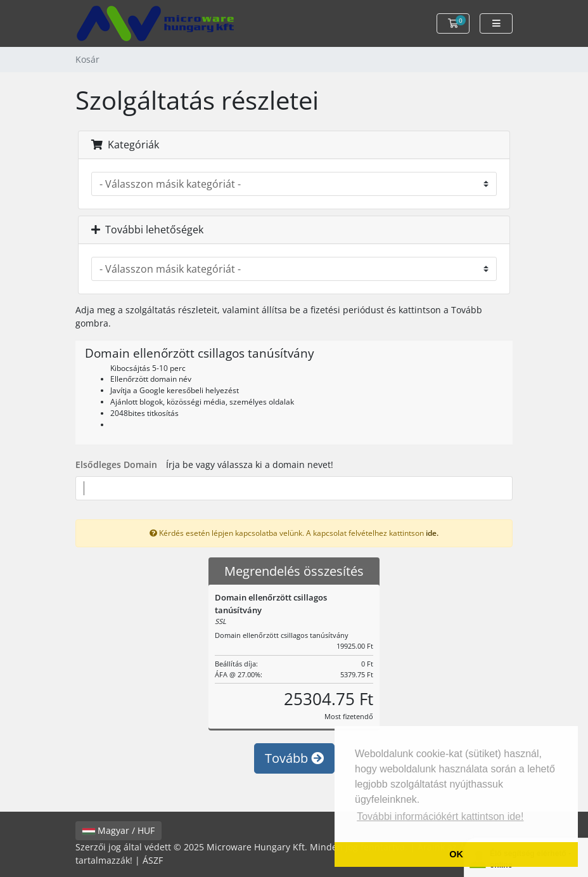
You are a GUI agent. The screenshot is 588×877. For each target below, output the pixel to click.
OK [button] (456, 854)
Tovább (294, 758)
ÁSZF (153, 860)
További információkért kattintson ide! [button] (440, 816)
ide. (432, 533)
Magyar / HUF (118, 830)
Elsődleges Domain (116, 464)
